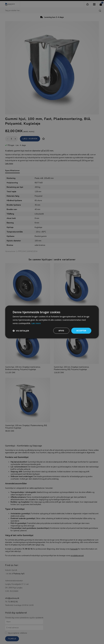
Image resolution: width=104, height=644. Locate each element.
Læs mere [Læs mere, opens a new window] (36, 323)
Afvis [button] (61, 331)
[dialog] (52, 322)
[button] (21, 331)
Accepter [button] (81, 331)
